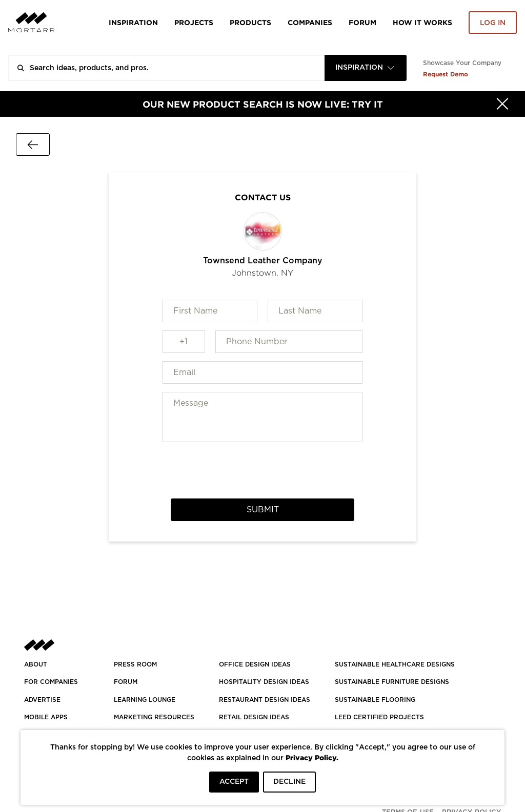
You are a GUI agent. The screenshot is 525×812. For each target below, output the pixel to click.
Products (250, 22)
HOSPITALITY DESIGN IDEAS (264, 682)
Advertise (42, 700)
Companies (310, 22)
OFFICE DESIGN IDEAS (255, 664)
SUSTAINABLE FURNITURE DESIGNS (392, 682)
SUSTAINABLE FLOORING (375, 700)
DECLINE (289, 782)
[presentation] (262, 470)
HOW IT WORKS (422, 22)
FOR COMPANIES (51, 682)
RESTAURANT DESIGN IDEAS (265, 700)
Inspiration (133, 22)
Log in (493, 23)
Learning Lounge (145, 700)
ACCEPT (234, 782)
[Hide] (502, 104)
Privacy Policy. (312, 757)
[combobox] (366, 68)
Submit (263, 510)
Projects (194, 22)
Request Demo (446, 74)
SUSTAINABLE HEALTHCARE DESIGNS (395, 664)
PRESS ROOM (135, 664)
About (36, 664)
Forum (362, 22)
